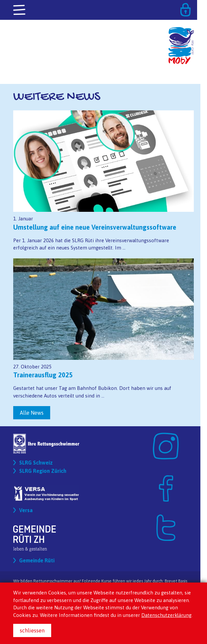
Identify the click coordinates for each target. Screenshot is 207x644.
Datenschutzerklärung (166, 615)
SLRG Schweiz (36, 463)
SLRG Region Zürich (43, 471)
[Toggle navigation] (20, 10)
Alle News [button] (32, 413)
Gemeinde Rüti (37, 560)
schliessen (32, 630)
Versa (26, 510)
